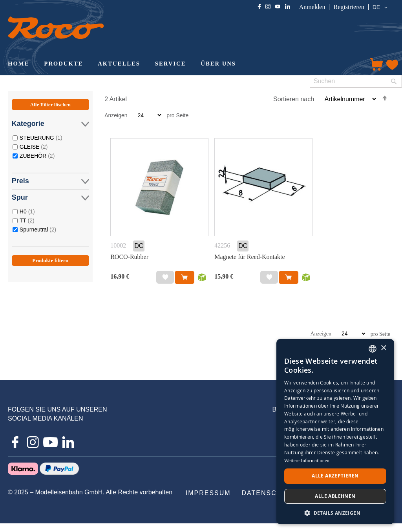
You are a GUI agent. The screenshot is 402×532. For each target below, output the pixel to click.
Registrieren (349, 7)
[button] (381, 7)
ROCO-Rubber (129, 257)
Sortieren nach (294, 99)
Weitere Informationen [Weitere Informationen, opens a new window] (307, 461)
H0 (27, 211)
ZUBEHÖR (37, 156)
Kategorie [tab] (50, 124)
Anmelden (312, 7)
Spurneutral (38, 229)
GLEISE (34, 147)
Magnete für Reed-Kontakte (249, 257)
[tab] (50, 191)
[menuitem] (18, 64)
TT (27, 220)
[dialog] (335, 432)
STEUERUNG (41, 138)
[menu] (181, 64)
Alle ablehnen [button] (335, 496)
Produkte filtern (50, 260)
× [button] (383, 348)
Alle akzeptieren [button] (335, 476)
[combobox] (356, 81)
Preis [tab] (50, 181)
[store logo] (56, 28)
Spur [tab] (50, 198)
